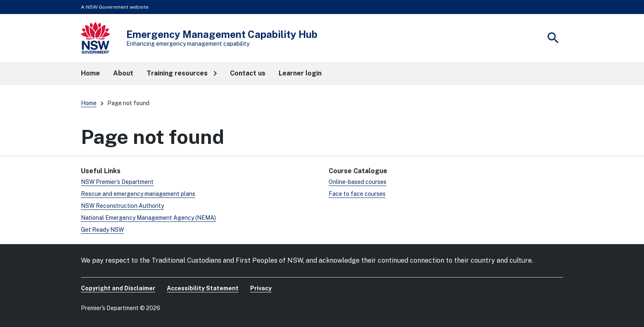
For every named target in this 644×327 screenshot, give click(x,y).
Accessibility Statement (203, 288)
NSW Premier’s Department (117, 182)
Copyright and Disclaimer (118, 288)
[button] (182, 73)
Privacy (261, 288)
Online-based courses (358, 182)
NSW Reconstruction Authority (122, 206)
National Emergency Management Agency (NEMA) (148, 218)
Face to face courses (357, 194)
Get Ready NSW (102, 230)
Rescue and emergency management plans (138, 194)
